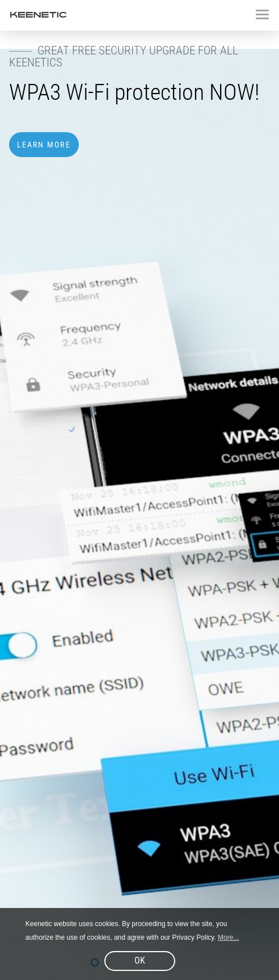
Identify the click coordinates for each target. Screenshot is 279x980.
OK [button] (140, 960)
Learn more (44, 145)
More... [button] (228, 937)
